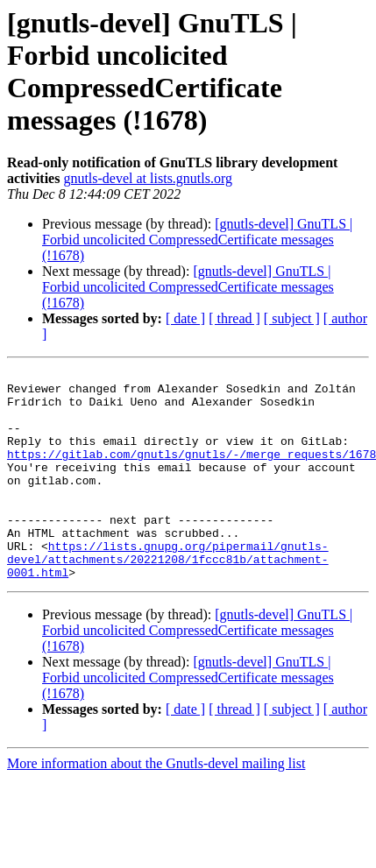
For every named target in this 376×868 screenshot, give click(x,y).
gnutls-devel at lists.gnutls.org (148, 178)
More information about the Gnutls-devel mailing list (156, 805)
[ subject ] (292, 318)
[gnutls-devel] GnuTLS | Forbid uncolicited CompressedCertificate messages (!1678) (197, 240)
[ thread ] (234, 318)
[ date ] (185, 318)
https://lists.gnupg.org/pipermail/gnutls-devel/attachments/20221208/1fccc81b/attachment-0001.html (168, 598)
